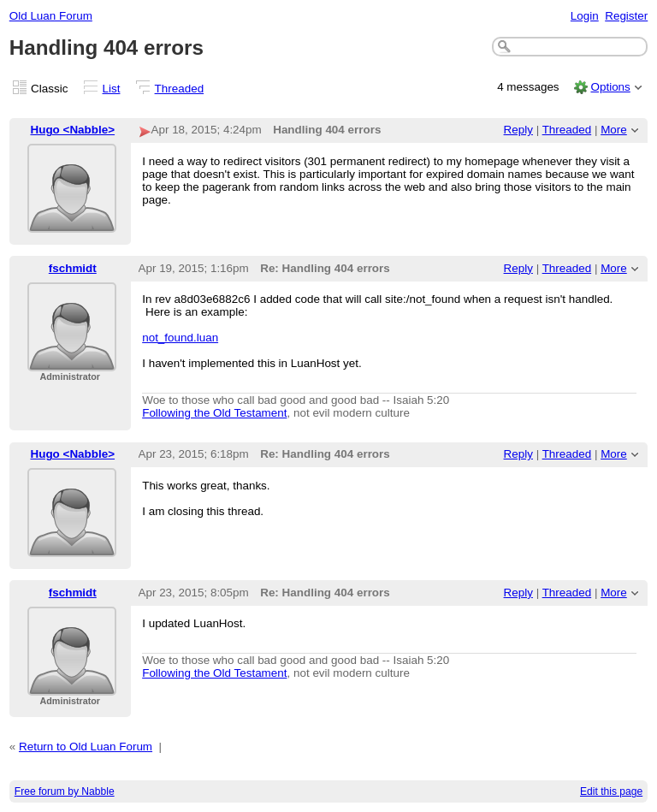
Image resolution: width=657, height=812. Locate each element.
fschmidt (73, 268)
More (614, 130)
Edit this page (611, 791)
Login (585, 16)
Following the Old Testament (214, 413)
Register (626, 16)
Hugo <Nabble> (73, 130)
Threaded (180, 89)
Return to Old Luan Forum (86, 747)
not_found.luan (180, 338)
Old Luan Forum (51, 16)
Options (610, 87)
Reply (518, 130)
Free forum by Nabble (65, 791)
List (112, 89)
